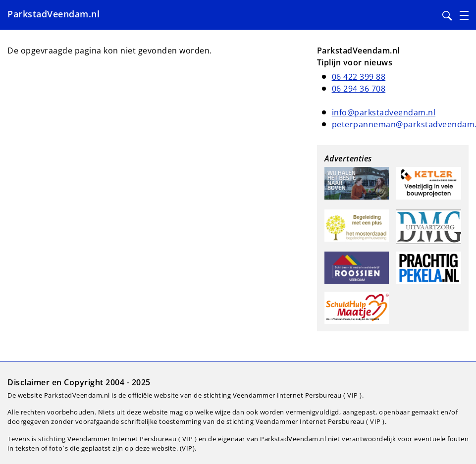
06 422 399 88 (359, 77)
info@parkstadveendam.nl (384, 112)
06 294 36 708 (359, 89)
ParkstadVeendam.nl (53, 14)
